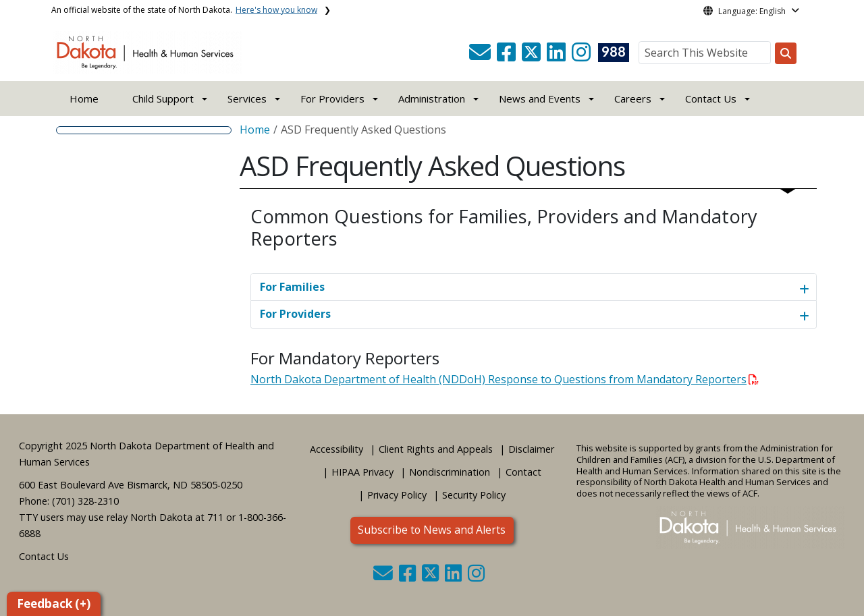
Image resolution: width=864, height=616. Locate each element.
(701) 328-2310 (85, 501)
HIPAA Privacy (362, 472)
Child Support (163, 99)
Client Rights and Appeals (436, 449)
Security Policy (474, 495)
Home (84, 99)
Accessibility (336, 449)
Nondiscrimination (450, 472)
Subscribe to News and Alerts (432, 530)
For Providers (295, 314)
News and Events (540, 99)
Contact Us (44, 556)
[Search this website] (786, 53)
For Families (292, 287)
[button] (481, 56)
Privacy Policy (397, 495)
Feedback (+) (54, 604)
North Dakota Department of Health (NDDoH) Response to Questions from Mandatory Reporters (505, 379)
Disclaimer (531, 449)
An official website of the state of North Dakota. (184, 10)
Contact (523, 472)
